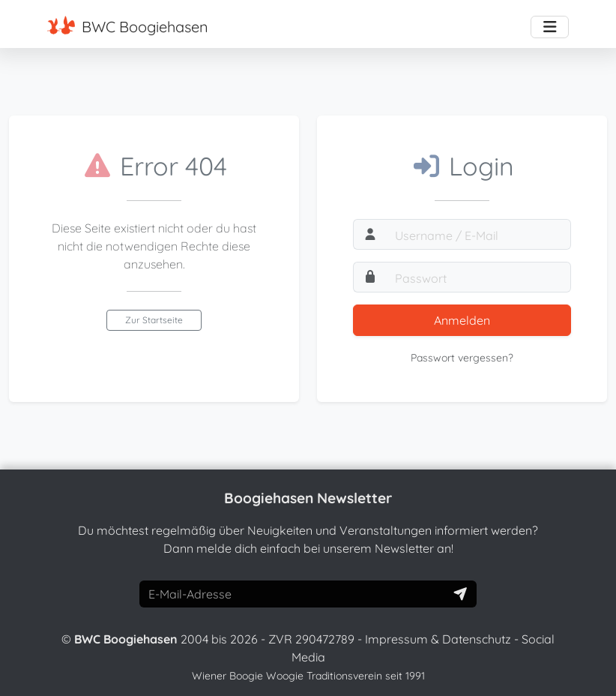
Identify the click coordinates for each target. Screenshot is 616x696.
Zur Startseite (154, 320)
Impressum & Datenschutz (438, 639)
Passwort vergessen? (462, 358)
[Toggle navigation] (550, 27)
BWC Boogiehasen (128, 26)
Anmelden (462, 320)
